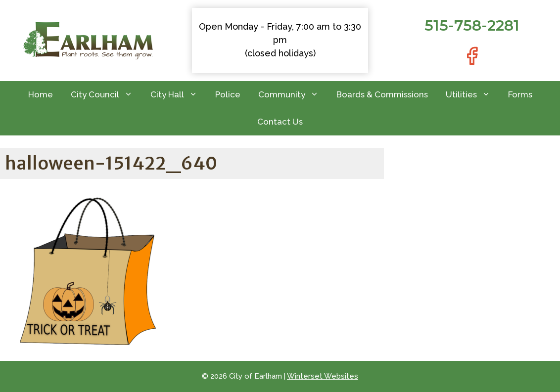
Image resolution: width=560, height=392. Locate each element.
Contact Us (280, 122)
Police (228, 94)
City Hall (178, 95)
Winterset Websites (323, 376)
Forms (520, 94)
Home (41, 94)
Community (293, 95)
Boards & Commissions (382, 94)
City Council (106, 95)
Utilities (472, 95)
